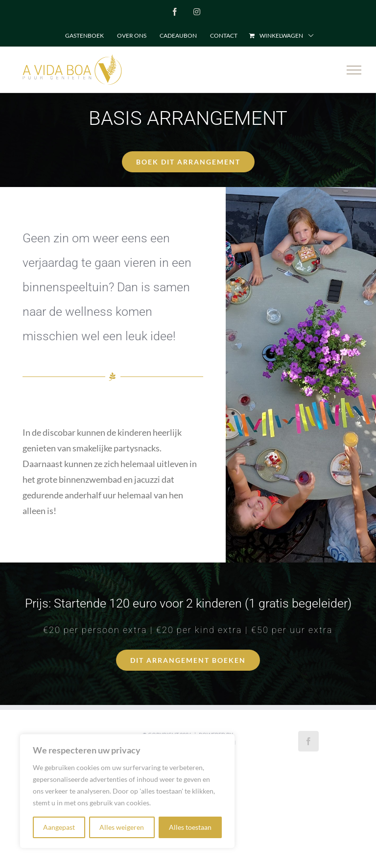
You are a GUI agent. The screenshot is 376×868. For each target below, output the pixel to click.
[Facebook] (308, 741)
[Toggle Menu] (354, 70)
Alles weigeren (122, 827)
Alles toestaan (190, 827)
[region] (127, 791)
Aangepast (59, 827)
